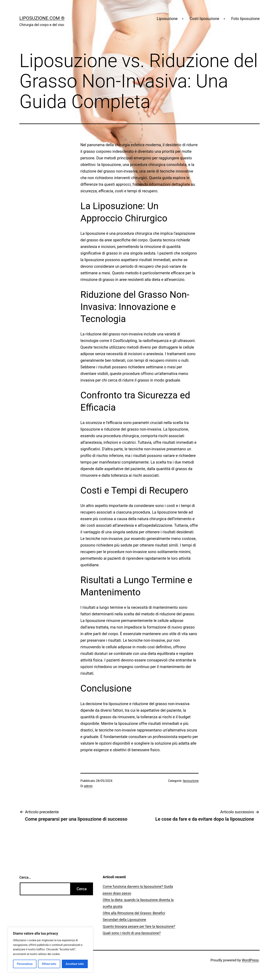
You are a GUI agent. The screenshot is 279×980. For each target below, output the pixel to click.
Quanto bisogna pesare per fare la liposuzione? (139, 926)
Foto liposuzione (245, 19)
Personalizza (25, 964)
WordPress (250, 960)
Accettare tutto (75, 964)
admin (88, 786)
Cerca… (25, 877)
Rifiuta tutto (49, 964)
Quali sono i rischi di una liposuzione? (132, 933)
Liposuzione (167, 19)
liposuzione (191, 781)
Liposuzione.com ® (42, 18)
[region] (50, 950)
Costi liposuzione (205, 19)
